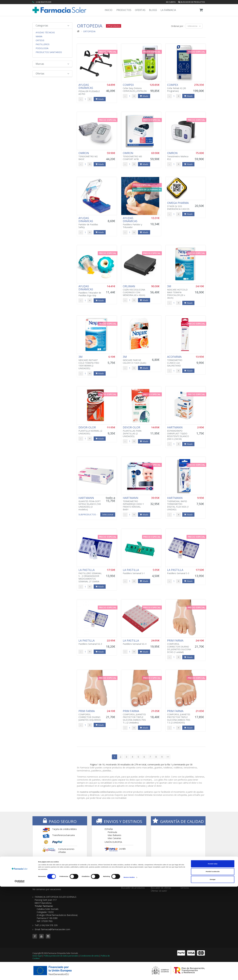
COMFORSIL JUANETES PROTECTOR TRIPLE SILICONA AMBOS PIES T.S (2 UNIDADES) (179, 717)
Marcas (52, 64)
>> (168, 757)
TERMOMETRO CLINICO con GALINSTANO (179, 361)
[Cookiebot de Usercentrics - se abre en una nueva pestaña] (20, 975)
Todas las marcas (130, 885)
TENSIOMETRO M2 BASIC (90, 156)
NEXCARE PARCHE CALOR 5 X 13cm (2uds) (135, 360)
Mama (39, 36)
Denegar (213, 973)
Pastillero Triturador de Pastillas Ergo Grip (90, 291)
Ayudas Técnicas (45, 33)
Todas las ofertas (159, 885)
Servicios (185, 888)
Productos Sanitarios (49, 52)
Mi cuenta (171, 2)
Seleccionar (108, 514)
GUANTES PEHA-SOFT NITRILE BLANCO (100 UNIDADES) (90, 504)
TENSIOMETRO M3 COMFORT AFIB (135, 156)
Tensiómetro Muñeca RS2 (179, 156)
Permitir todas (213, 957)
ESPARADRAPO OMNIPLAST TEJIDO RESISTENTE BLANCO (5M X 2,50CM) (179, 433)
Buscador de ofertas (161, 888)
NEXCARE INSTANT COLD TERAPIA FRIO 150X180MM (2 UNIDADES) (90, 362)
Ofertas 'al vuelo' (159, 891)
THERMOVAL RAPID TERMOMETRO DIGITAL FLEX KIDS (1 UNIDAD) (179, 504)
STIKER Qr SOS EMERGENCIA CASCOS (179, 206)
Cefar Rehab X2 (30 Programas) (179, 88)
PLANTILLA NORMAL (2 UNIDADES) (90, 430)
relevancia (194, 26)
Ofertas (140, 10)
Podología (42, 48)
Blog (183, 885)
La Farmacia (168, 10)
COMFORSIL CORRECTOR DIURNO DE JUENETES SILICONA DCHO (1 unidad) (179, 646)
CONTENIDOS (189, 880)
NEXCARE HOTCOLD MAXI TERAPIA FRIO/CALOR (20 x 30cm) (179, 292)
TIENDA (126, 880)
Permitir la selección (213, 965)
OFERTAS (156, 880)
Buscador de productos (191, 2)
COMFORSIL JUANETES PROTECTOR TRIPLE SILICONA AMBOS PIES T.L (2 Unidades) (135, 717)
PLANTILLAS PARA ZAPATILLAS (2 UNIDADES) (135, 432)
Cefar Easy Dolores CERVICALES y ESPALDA (135, 88)
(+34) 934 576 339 (44, 2)
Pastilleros (43, 44)
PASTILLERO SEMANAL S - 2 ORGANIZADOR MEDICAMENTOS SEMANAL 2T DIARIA (90, 576)
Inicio (109, 10)
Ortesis (40, 40)
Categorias (52, 26)
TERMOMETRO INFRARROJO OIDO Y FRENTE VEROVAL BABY (135, 504)
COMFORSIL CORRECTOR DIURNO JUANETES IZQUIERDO (90, 715)
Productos (124, 10)
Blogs (153, 10)
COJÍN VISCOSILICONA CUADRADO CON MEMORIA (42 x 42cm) (135, 291)
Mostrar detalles (129, 971)
